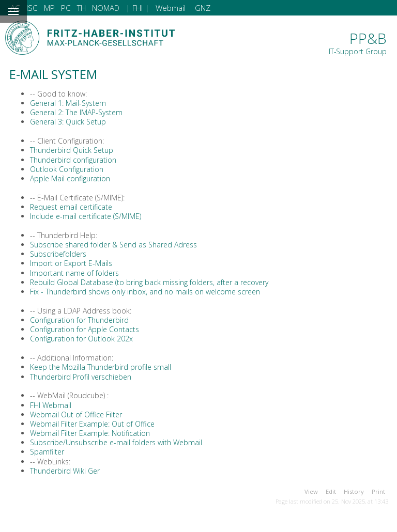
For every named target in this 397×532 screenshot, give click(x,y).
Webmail (171, 8)
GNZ (203, 8)
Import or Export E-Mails (71, 263)
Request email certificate (71, 207)
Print (378, 491)
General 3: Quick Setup (68, 122)
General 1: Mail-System (68, 103)
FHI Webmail (51, 405)
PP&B (358, 42)
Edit (331, 491)
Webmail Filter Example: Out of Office (92, 424)
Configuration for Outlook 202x (81, 339)
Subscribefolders (58, 254)
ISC (32, 8)
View (311, 491)
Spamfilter (47, 452)
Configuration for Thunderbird (79, 320)
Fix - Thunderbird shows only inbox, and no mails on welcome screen (145, 292)
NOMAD (106, 8)
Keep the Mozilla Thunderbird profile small (101, 367)
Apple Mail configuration (70, 178)
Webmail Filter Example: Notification (90, 433)
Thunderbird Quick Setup (72, 150)
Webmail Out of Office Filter (76, 414)
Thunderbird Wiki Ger (65, 471)
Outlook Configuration (67, 169)
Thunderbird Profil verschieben (81, 377)
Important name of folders (74, 273)
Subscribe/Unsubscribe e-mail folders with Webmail (116, 442)
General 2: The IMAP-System (76, 112)
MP (49, 8)
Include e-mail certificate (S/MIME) (86, 216)
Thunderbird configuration (73, 160)
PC (66, 8)
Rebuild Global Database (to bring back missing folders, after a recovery (149, 282)
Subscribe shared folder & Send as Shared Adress (113, 245)
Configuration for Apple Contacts (85, 329)
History (354, 491)
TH (81, 8)
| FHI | (138, 8)
